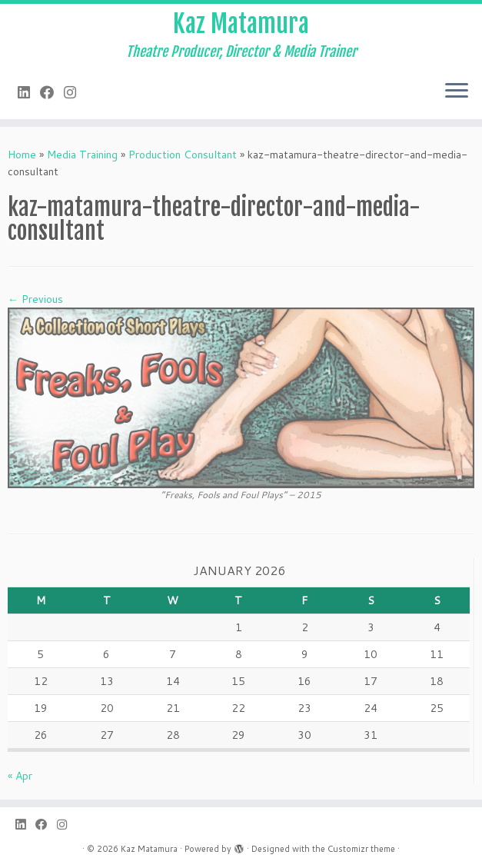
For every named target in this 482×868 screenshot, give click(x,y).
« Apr (20, 776)
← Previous (35, 299)
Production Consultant (183, 155)
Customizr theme (361, 849)
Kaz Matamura (241, 24)
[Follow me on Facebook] (52, 92)
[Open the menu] (457, 91)
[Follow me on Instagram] (75, 92)
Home (22, 155)
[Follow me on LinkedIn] (29, 92)
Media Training (82, 155)
